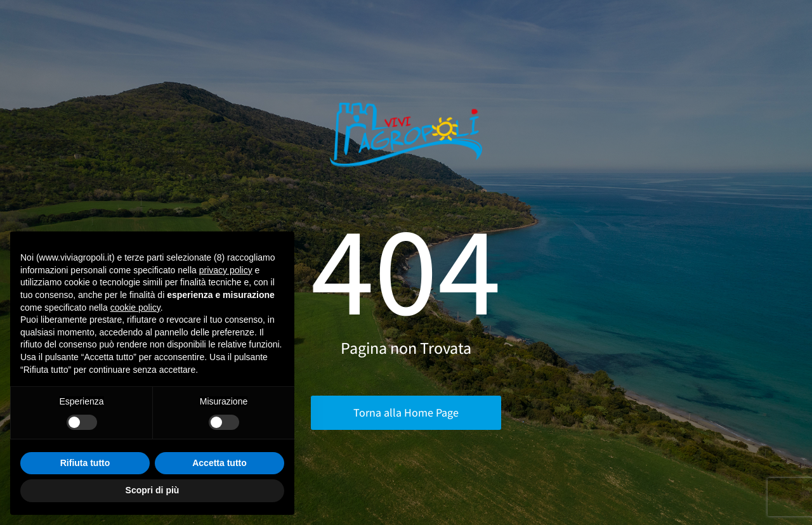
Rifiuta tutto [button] (85, 463)
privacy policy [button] (226, 270)
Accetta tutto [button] (219, 463)
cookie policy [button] (135, 308)
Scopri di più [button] (153, 490)
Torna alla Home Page (406, 412)
